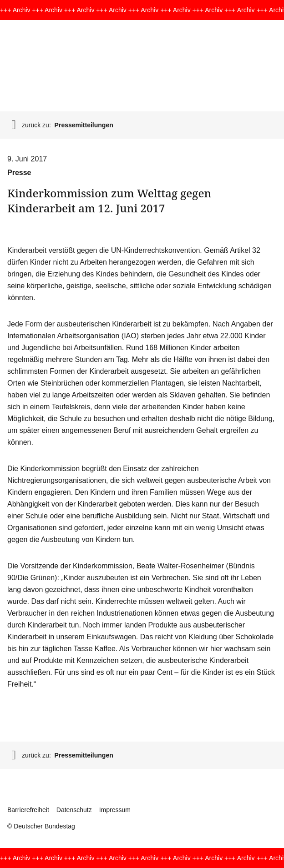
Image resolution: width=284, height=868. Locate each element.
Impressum (115, 810)
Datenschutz (74, 810)
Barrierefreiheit (28, 810)
